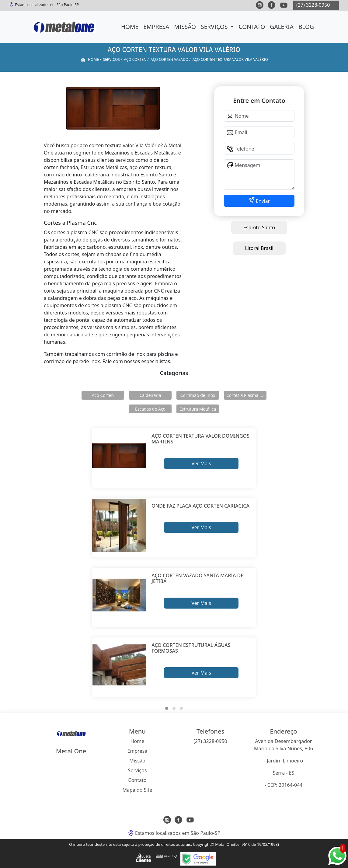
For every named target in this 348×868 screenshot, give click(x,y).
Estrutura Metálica (198, 409)
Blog (306, 27)
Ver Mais (201, 464)
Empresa (156, 27)
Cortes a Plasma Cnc (246, 395)
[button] (167, 708)
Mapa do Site (137, 790)
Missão (185, 27)
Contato (252, 27)
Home (130, 27)
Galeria (282, 27)
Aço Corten (103, 395)
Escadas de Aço (150, 409)
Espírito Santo (259, 227)
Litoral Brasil (259, 248)
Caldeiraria (150, 395)
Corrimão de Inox (198, 395)
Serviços (215, 27)
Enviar (262, 201)
